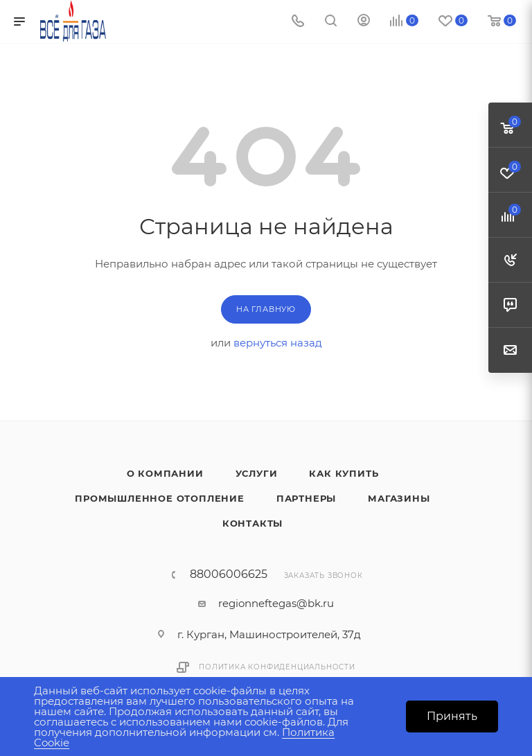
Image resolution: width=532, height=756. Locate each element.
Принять (452, 716)
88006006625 (229, 574)
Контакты (252, 523)
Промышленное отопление (160, 498)
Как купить (344, 473)
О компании (165, 473)
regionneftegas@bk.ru (276, 603)
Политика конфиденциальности (277, 667)
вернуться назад (278, 343)
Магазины (399, 498)
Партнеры (306, 498)
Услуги (257, 473)
